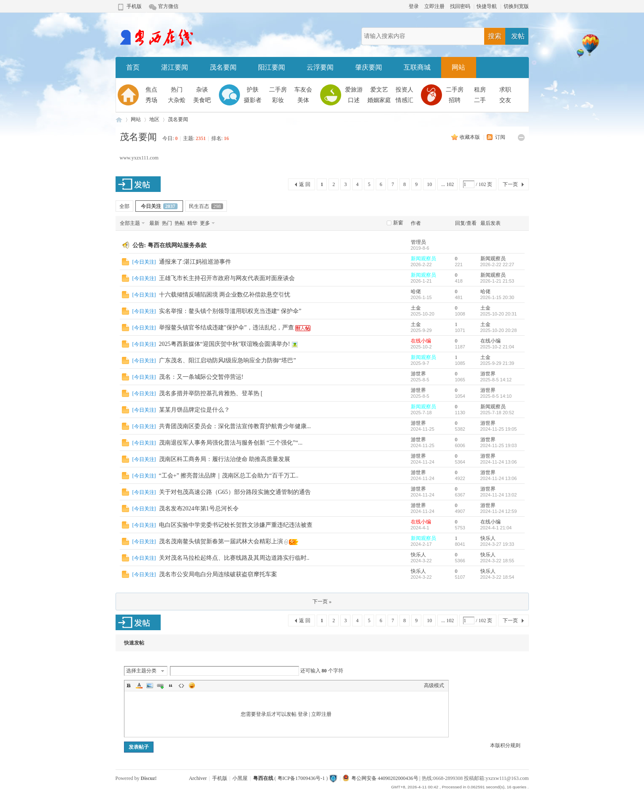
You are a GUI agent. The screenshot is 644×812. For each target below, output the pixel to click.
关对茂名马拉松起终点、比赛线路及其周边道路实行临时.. (234, 558)
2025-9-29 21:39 (497, 363)
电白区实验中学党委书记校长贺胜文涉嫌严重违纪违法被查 (236, 525)
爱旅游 (354, 90)
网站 (458, 67)
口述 (354, 100)
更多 (205, 223)
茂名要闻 (223, 67)
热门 (177, 90)
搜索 (495, 36)
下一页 (510, 184)
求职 (505, 90)
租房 (480, 90)
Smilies (192, 685)
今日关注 (159, 206)
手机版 (134, 6)
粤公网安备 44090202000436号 (381, 778)
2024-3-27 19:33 (497, 544)
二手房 (278, 90)
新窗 (398, 223)
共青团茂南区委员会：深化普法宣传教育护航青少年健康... (235, 426)
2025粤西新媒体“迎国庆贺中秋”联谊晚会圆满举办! (225, 344)
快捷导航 (487, 6)
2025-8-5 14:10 (496, 396)
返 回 (305, 184)
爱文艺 (379, 90)
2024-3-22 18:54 (497, 577)
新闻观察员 (423, 259)
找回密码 (460, 6)
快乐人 (488, 538)
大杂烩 (177, 100)
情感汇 (404, 100)
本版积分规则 (505, 745)
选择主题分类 (141, 671)
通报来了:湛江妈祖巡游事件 (195, 262)
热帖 (180, 223)
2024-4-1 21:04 (496, 528)
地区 (154, 119)
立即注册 (434, 6)
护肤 (253, 90)
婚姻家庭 (379, 100)
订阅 (500, 137)
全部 (124, 206)
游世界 (418, 374)
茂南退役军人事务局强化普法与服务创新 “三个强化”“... (231, 443)
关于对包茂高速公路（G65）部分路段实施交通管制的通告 (235, 492)
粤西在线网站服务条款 (177, 245)
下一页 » (322, 602)
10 (429, 184)
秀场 (151, 100)
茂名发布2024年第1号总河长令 (199, 509)
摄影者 (253, 100)
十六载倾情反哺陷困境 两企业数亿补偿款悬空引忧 (225, 295)
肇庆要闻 (369, 67)
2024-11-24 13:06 (499, 462)
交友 (505, 100)
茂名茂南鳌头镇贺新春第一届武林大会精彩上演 (221, 541)
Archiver (198, 778)
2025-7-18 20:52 (497, 413)
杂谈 (202, 90)
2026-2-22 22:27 (497, 264)
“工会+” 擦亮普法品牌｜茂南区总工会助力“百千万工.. (229, 476)
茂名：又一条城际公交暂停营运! (201, 377)
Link (160, 685)
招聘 (455, 100)
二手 (480, 100)
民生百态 (206, 206)
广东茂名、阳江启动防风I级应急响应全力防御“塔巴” (228, 360)
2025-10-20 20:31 (499, 314)
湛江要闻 (175, 67)
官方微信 (168, 6)
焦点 (151, 90)
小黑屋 (240, 778)
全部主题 (130, 223)
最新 (154, 223)
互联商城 (417, 67)
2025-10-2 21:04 (497, 347)
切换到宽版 (516, 6)
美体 (303, 100)
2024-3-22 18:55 (497, 561)
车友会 (303, 90)
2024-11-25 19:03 (499, 445)
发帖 (518, 36)
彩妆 (278, 100)
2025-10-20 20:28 (499, 330)
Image (150, 685)
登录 (414, 6)
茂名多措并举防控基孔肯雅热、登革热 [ (211, 393)
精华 (192, 223)
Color (139, 685)
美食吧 (202, 100)
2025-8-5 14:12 (496, 380)
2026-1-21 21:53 (497, 281)
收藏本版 (470, 137)
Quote (171, 685)
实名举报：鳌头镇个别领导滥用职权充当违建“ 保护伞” (230, 311)
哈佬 (416, 291)
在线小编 (421, 341)
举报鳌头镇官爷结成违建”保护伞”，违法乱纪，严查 (226, 328)
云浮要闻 (320, 67)
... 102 (447, 184)
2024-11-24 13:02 (499, 495)
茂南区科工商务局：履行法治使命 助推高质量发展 (225, 459)
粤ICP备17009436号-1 (301, 778)
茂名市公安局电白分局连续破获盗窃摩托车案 (218, 574)
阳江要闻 (272, 67)
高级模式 (434, 685)
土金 (416, 308)
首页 (133, 67)
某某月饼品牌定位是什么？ (194, 410)
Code (181, 685)
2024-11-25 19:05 (499, 429)
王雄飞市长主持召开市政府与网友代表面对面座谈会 (227, 278)
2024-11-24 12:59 (499, 511)
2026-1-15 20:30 (497, 297)
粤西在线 (119, 120)
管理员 (418, 242)
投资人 (404, 90)
